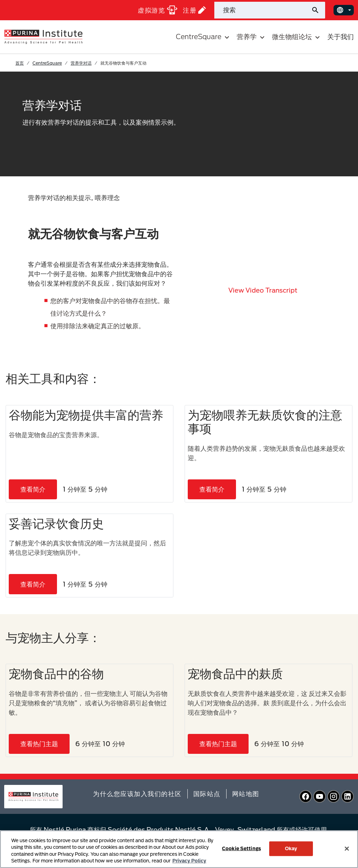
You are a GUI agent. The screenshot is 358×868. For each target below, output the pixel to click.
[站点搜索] (263, 10)
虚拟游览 (157, 10)
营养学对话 (81, 63)
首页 (20, 63)
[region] (179, 849)
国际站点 (207, 794)
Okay (291, 848)
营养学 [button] (252, 37)
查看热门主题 (39, 744)
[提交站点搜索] (318, 10)
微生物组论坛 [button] (297, 37)
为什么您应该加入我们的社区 (137, 794)
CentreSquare (47, 63)
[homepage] (43, 36)
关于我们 (341, 36)
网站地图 (246, 794)
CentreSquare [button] (203, 37)
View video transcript (263, 290)
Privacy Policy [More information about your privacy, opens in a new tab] (189, 861)
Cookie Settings (241, 848)
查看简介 (33, 489)
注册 (194, 10)
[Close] (347, 848)
